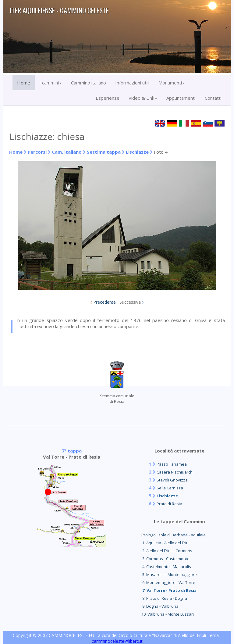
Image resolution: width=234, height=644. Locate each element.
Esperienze (108, 98)
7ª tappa (72, 451)
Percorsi (37, 152)
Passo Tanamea (172, 464)
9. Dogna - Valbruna (160, 606)
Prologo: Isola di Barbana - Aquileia (174, 535)
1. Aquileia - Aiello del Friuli (166, 543)
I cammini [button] (51, 83)
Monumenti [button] (172, 83)
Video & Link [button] (143, 98)
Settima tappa (104, 152)
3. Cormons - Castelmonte (165, 559)
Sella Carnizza (170, 488)
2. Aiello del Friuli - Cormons (167, 551)
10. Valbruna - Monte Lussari (168, 614)
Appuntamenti (181, 98)
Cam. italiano (67, 152)
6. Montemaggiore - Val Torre (168, 582)
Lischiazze (137, 152)
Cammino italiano (89, 83)
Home (24, 83)
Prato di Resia (169, 504)
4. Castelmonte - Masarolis (166, 567)
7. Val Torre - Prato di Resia (169, 590)
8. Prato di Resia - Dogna (164, 598)
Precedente (105, 302)
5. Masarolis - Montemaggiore (169, 574)
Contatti (213, 98)
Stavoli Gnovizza (172, 480)
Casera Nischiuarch (175, 472)
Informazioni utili (132, 83)
